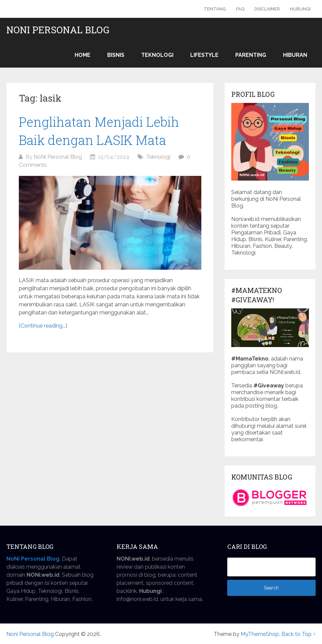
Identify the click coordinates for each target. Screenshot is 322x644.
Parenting (251, 55)
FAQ (240, 9)
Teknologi (157, 55)
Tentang (215, 9)
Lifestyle (204, 55)
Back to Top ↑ (298, 634)
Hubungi (300, 9)
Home (83, 55)
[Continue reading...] (43, 326)
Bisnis (116, 55)
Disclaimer (267, 9)
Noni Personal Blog (58, 30)
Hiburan (295, 55)
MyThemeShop (260, 634)
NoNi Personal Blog (58, 157)
